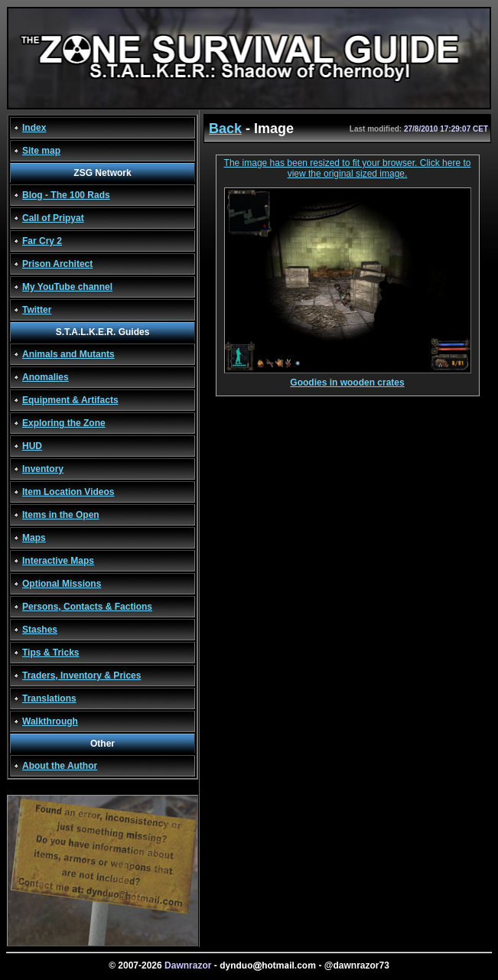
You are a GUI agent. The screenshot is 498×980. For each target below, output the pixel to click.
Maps (34, 538)
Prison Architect (57, 264)
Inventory (43, 469)
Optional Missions (62, 584)
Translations (49, 698)
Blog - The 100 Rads (66, 195)
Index (34, 128)
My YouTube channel (67, 287)
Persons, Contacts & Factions (87, 607)
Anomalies (46, 377)
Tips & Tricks (50, 653)
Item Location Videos (68, 492)
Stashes (40, 630)
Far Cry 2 (42, 241)
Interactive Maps (58, 561)
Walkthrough (50, 721)
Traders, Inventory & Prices (81, 676)
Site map (41, 151)
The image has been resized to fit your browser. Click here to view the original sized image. (348, 168)
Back (225, 129)
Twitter (37, 310)
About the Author (60, 766)
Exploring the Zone (64, 423)
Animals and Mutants (68, 354)
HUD (32, 446)
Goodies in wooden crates (348, 378)
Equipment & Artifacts (70, 400)
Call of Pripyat (53, 218)
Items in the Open (61, 515)
